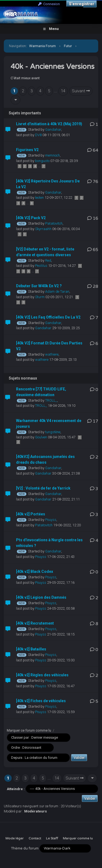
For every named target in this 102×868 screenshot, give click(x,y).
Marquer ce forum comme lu (29, 730)
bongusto (42, 161)
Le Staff (52, 838)
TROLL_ (51, 400)
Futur (68, 46)
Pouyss (51, 520)
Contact (35, 838)
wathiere (52, 354)
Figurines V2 (27, 150)
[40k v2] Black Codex (35, 571)
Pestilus (41, 266)
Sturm (40, 297)
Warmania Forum (42, 46)
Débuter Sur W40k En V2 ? (39, 286)
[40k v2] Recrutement (35, 623)
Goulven (41, 437)
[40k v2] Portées (31, 514)
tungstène (53, 432)
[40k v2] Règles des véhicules (42, 675)
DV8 (38, 135)
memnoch (52, 155)
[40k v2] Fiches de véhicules (41, 701)
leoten (39, 198)
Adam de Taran (57, 291)
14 (63, 91)
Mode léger (15, 838)
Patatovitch (54, 223)
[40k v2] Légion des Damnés (41, 597)
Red (48, 260)
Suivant (81, 91)
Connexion (49, 4)
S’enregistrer (81, 4)
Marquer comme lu (78, 838)
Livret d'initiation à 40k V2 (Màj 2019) (49, 124)
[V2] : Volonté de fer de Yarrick (43, 488)
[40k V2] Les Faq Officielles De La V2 (48, 317)
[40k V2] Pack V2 (31, 218)
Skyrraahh (43, 229)
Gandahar (53, 129)
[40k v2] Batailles (31, 649)
